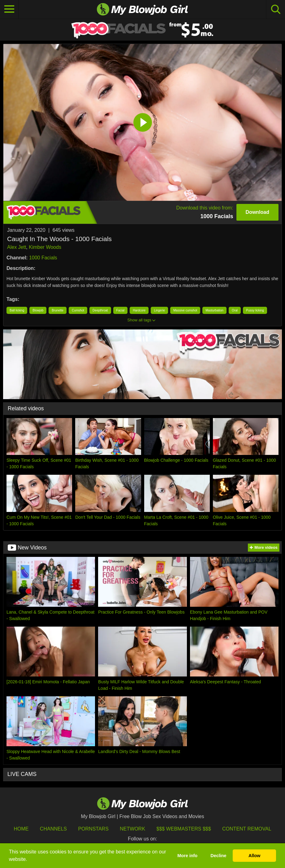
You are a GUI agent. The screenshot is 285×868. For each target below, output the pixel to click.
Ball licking (17, 310)
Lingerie (159, 310)
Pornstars (93, 829)
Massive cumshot (185, 310)
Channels (53, 829)
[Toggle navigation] (9, 9)
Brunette (58, 310)
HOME (21, 829)
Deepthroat (100, 310)
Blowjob (38, 310)
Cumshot (78, 310)
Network (132, 829)
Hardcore (139, 310)
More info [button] (187, 856)
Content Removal (247, 829)
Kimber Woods (45, 247)
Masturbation (214, 310)
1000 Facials (43, 258)
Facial (121, 310)
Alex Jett (17, 247)
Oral (235, 310)
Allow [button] (254, 856)
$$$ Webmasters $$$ (184, 829)
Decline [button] (218, 856)
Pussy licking (255, 310)
